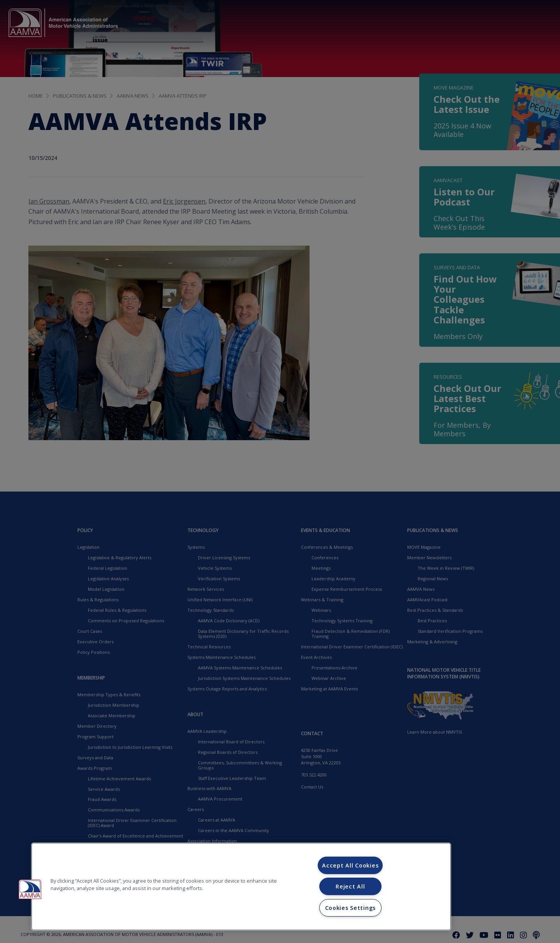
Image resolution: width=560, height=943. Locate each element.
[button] (30, 889)
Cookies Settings (351, 908)
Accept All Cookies (350, 865)
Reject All (350, 886)
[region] (241, 887)
